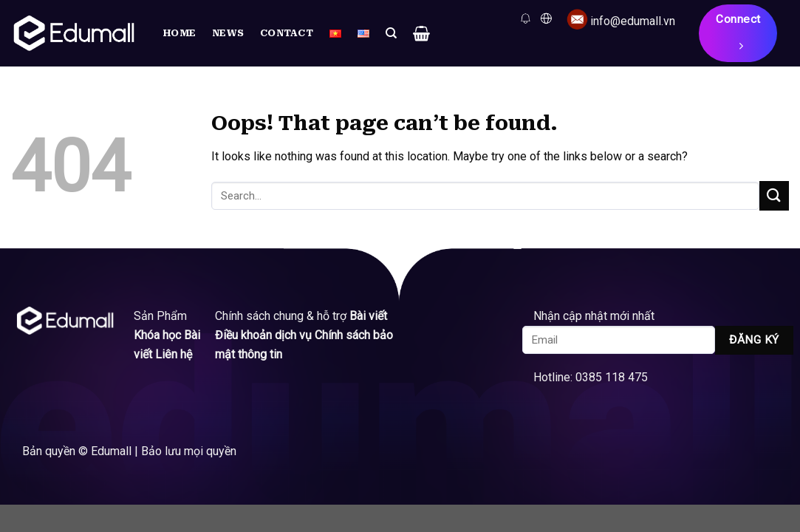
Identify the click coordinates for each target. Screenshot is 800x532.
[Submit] (774, 195)
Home (180, 33)
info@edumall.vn (633, 21)
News (228, 33)
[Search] (391, 33)
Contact (287, 33)
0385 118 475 (616, 377)
